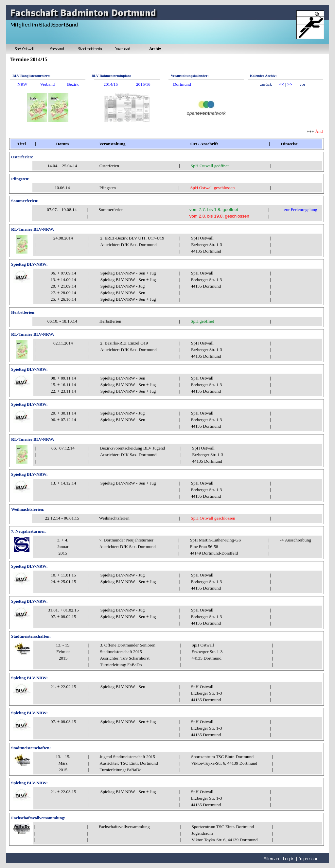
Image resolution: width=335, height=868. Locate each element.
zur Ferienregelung (300, 210)
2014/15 (111, 84)
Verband (47, 84)
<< (282, 84)
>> (290, 84)
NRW (22, 84)
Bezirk (73, 84)
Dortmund (182, 84)
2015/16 (143, 84)
